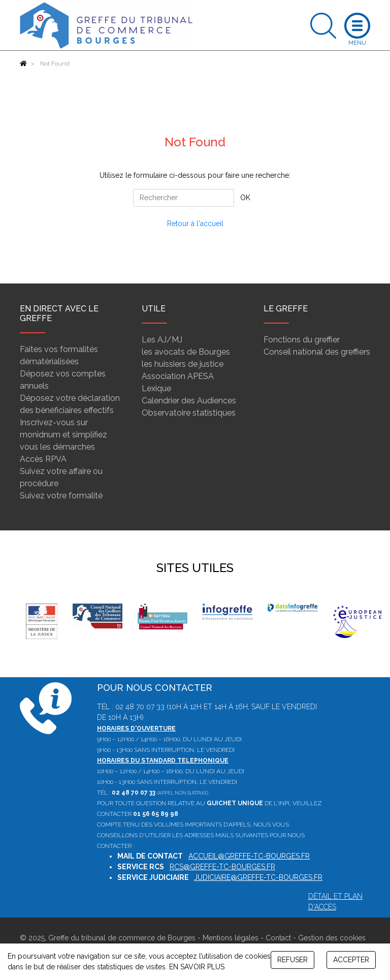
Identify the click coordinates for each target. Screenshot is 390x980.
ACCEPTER (351, 960)
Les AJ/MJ (162, 340)
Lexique (156, 388)
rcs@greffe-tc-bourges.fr (222, 867)
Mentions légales (231, 938)
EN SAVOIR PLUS (197, 967)
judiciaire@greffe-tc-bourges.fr (258, 877)
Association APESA (178, 376)
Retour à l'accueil (195, 224)
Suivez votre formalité (61, 496)
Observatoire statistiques (189, 413)
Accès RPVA (43, 459)
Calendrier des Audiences (189, 401)
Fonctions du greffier (302, 340)
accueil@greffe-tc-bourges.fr (249, 856)
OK (245, 198)
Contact (278, 938)
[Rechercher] (184, 198)
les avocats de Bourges (186, 352)
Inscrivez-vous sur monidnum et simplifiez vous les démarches (63, 435)
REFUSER (292, 960)
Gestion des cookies (332, 938)
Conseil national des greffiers (317, 352)
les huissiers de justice (183, 364)
